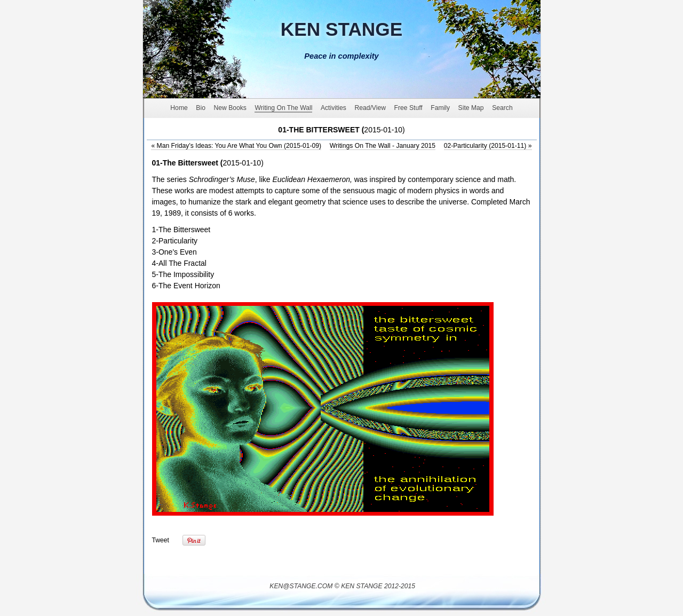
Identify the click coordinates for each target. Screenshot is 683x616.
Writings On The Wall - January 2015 (383, 146)
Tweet (161, 540)
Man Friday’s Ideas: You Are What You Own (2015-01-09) (236, 146)
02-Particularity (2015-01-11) (488, 146)
